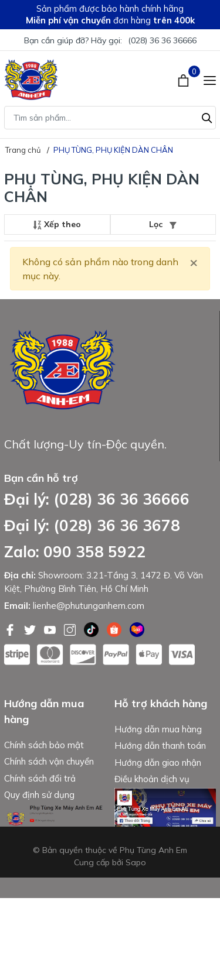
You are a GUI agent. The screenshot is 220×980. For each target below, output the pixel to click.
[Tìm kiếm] (207, 116)
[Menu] (210, 80)
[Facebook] (11, 629)
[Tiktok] (92, 629)
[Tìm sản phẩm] (110, 118)
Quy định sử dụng (39, 798)
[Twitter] (31, 629)
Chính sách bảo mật (44, 748)
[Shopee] (115, 629)
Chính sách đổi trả (40, 781)
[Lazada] (137, 629)
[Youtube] (51, 629)
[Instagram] (71, 629)
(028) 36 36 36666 (162, 40)
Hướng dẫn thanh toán (160, 749)
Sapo (136, 944)
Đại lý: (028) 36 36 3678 (92, 525)
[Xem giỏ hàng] (185, 80)
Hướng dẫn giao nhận (158, 765)
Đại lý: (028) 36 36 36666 (97, 499)
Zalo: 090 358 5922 (75, 552)
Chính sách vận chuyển (49, 765)
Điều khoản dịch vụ (152, 782)
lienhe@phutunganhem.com (89, 606)
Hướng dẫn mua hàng (158, 732)
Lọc (163, 224)
